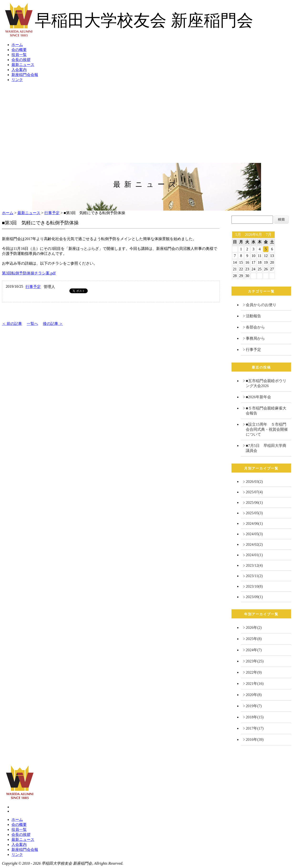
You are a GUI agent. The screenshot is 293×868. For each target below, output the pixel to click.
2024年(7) (254, 650)
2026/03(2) (254, 482)
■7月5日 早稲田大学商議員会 (266, 448)
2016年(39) (255, 739)
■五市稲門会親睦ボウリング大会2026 (266, 383)
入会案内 (19, 70)
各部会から (255, 327)
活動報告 (253, 316)
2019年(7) (254, 706)
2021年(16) (255, 684)
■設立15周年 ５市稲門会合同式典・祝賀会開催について (267, 429)
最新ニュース (23, 65)
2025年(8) (254, 639)
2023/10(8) (254, 586)
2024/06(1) (254, 523)
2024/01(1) (254, 555)
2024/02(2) (254, 544)
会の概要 (19, 50)
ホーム (17, 45)
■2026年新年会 (258, 397)
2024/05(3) (254, 534)
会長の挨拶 (21, 60)
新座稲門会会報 (25, 75)
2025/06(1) (254, 502)
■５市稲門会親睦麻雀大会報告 (266, 411)
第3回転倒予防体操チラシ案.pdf (29, 273)
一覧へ (32, 324)
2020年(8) (254, 695)
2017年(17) (255, 728)
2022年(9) (254, 672)
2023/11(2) (254, 576)
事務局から (255, 338)
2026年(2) (254, 628)
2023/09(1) (254, 597)
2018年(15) (255, 717)
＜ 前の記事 (12, 324)
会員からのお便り (261, 305)
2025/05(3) (254, 513)
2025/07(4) (254, 492)
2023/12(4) (254, 565)
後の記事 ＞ (53, 324)
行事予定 (52, 213)
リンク (17, 80)
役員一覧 (19, 55)
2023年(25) (255, 661)
